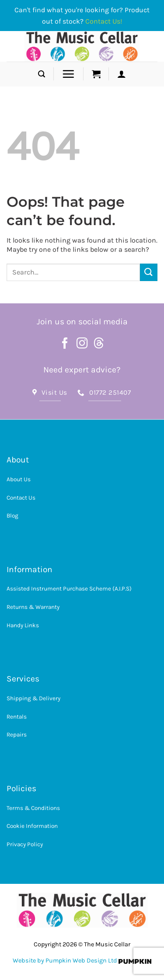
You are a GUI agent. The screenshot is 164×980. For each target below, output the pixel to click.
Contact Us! (104, 21)
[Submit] (149, 272)
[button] (42, 74)
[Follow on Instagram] (82, 344)
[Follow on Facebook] (65, 344)
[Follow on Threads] (99, 344)
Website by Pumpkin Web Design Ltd (65, 961)
